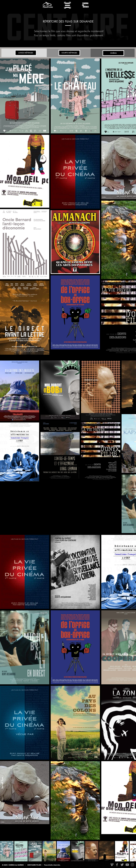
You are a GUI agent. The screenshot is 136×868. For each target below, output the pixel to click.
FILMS (39, 865)
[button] (67, 5)
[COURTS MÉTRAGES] (69, 53)
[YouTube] (127, 865)
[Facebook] (117, 865)
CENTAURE (32, 865)
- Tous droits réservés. (51, 865)
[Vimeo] (112, 865)
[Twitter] (122, 865)
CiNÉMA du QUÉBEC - (17, 865)
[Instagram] (132, 865)
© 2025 (5, 865)
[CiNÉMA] (113, 53)
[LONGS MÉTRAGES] (26, 53)
